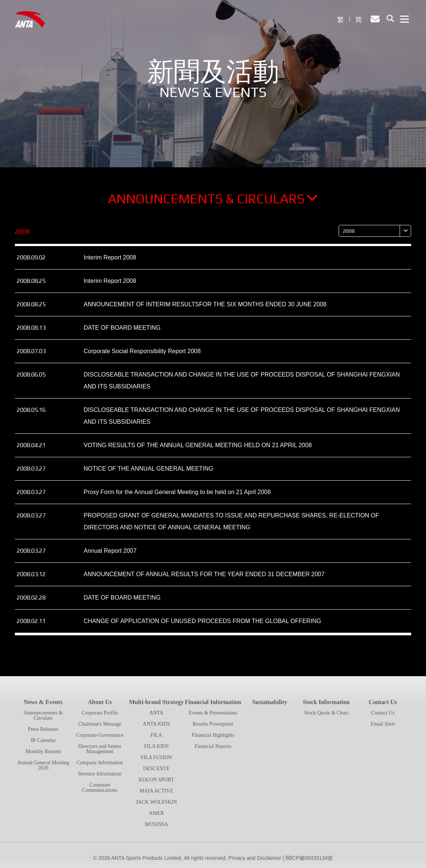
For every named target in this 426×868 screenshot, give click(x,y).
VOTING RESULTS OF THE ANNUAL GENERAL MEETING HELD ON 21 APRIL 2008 (198, 445)
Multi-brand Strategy (156, 702)
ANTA (156, 713)
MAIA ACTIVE (156, 791)
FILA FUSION (156, 757)
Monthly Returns (43, 751)
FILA (156, 735)
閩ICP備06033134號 (309, 858)
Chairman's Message (100, 724)
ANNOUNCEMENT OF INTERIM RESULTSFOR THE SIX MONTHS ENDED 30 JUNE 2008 (205, 304)
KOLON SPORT (156, 780)
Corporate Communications (100, 788)
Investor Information (100, 774)
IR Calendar (43, 740)
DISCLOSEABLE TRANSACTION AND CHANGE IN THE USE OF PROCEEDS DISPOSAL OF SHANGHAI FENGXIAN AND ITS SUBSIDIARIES (242, 380)
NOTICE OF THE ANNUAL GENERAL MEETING (149, 469)
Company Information (100, 763)
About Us (100, 702)
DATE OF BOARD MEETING (122, 328)
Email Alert (383, 724)
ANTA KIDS (156, 724)
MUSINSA (156, 824)
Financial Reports (213, 746)
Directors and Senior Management (100, 749)
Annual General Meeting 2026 (43, 765)
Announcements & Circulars (213, 199)
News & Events (43, 702)
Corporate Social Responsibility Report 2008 (142, 351)
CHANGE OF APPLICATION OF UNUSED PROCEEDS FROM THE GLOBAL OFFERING (202, 621)
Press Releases (43, 729)
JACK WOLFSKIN (156, 802)
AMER (156, 813)
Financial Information (213, 702)
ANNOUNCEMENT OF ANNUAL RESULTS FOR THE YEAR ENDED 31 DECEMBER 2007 (204, 574)
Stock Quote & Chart (326, 713)
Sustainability (270, 702)
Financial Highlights (213, 735)
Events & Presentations (213, 713)
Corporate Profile (100, 713)
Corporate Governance (100, 735)
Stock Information (326, 702)
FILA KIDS (156, 746)
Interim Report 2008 (110, 257)
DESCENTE (156, 769)
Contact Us (383, 702)
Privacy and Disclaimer (255, 858)
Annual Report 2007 (110, 551)
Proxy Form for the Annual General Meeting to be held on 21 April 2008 (177, 492)
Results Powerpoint (213, 724)
